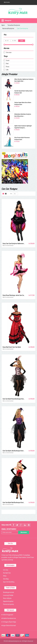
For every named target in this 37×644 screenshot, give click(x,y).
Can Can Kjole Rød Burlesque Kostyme (14, 503)
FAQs (5, 576)
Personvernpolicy (9, 604)
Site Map (6, 579)
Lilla (7, 70)
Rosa (8, 67)
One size (9, 52)
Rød (7, 64)
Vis (11, 194)
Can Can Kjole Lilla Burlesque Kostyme (14, 451)
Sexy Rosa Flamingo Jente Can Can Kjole (15, 295)
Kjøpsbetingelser (8, 601)
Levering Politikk (8, 595)
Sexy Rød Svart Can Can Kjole (12, 347)
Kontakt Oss (7, 573)
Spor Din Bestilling (9, 582)
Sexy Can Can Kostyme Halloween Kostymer (16, 244)
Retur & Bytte (7, 598)
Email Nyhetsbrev (9, 529)
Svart (8, 60)
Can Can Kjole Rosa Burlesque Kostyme (15, 399)
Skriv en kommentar (8, 246)
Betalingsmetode (9, 592)
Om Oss (6, 570)
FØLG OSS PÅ (6, 525)
